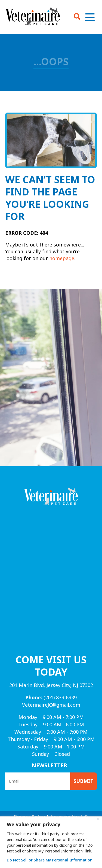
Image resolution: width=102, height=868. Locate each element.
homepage (62, 258)
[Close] (98, 819)
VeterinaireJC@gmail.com (51, 705)
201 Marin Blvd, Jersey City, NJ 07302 (51, 685)
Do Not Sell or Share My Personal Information (50, 860)
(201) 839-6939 (51, 698)
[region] (51, 842)
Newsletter (50, 766)
